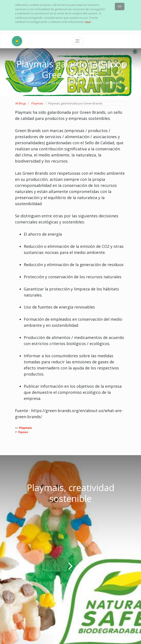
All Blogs (21, 103)
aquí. (88, 22)
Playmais (37, 103)
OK (120, 6)
